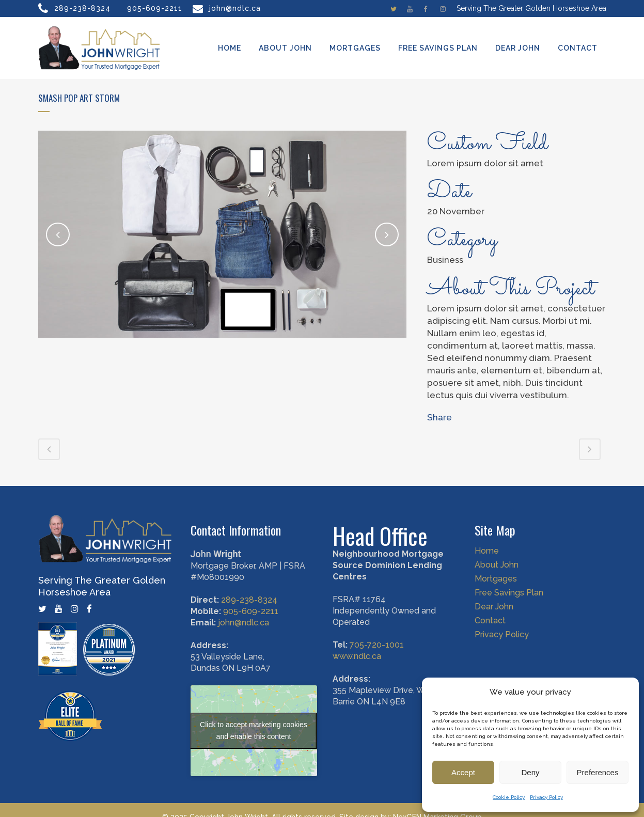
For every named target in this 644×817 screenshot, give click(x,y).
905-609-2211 (155, 8)
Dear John (494, 607)
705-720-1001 (377, 645)
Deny (530, 772)
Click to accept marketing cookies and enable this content (254, 730)
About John (497, 565)
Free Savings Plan (509, 593)
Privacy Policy (546, 797)
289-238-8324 (82, 8)
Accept (463, 772)
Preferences (598, 772)
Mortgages (496, 579)
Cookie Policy (509, 797)
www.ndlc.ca (357, 656)
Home (487, 551)
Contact (490, 621)
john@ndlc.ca (235, 8)
